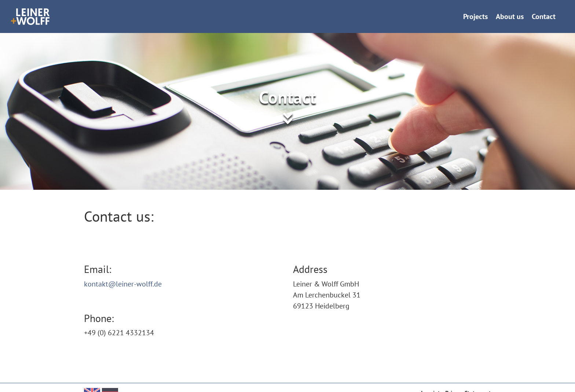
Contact (544, 16)
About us (510, 16)
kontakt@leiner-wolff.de (123, 284)
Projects (475, 16)
